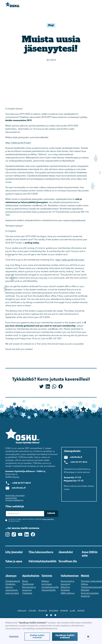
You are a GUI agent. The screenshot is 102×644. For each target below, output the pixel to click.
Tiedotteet (27, 593)
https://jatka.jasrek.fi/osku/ (18, 143)
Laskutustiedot (11, 498)
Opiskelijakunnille (50, 587)
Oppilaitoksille (48, 590)
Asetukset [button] (14, 637)
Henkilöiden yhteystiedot (15, 496)
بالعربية (73, 611)
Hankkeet (65, 590)
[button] (88, 637)
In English (32, 611)
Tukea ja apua (14, 561)
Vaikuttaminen (70, 576)
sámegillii (81, 611)
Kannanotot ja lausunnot (29, 589)
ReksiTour (65, 587)
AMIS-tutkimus (68, 593)
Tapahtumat (28, 584)
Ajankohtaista (31, 576)
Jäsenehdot (66, 552)
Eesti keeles (54, 611)
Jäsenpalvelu (12, 590)
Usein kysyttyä (12, 593)
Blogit (25, 581)
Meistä (85, 576)
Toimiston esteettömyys (14, 500)
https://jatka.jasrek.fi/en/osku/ (70, 260)
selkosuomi (22, 611)
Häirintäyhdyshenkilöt (42, 561)
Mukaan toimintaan (47, 583)
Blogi (51, 25)
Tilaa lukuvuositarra (41, 552)
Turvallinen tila (68, 561)
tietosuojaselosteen (48, 519)
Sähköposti (5, 511)
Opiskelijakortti (13, 581)
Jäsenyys (11, 576)
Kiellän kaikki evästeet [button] (37, 637)
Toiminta (47, 576)
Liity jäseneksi (14, 552)
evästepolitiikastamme (46, 629)
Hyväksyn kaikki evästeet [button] (65, 637)
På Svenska (43, 611)
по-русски (64, 611)
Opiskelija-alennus (10, 586)
